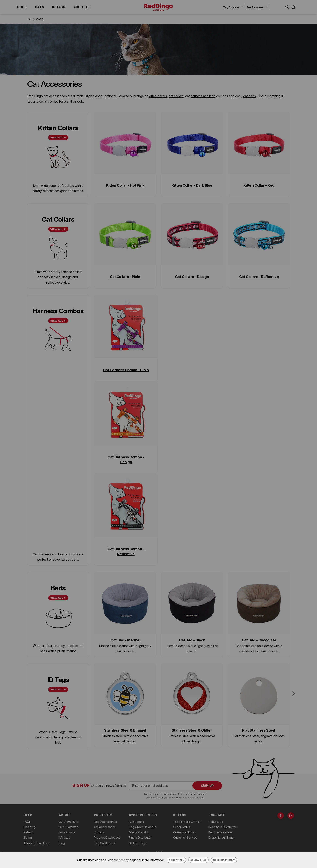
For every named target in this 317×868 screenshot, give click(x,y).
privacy (124, 860)
